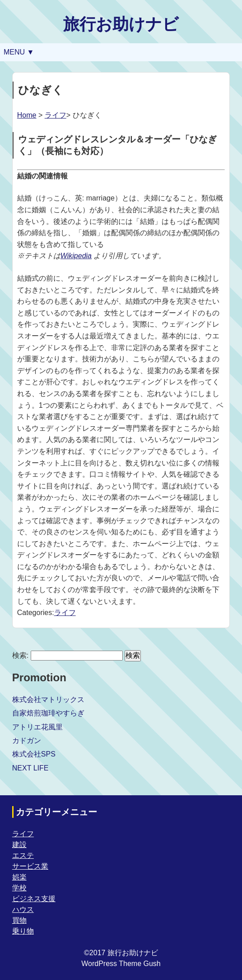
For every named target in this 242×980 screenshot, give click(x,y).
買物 (19, 920)
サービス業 (30, 866)
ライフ (56, 115)
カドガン (27, 741)
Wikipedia (76, 256)
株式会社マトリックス (48, 700)
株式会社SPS (34, 754)
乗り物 (23, 931)
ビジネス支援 (34, 899)
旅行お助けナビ (121, 24)
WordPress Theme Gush (121, 964)
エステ (23, 855)
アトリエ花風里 (37, 727)
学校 (19, 888)
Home (27, 115)
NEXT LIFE (30, 768)
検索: (20, 655)
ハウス (23, 909)
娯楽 (19, 877)
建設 (19, 845)
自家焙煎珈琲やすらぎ (48, 713)
